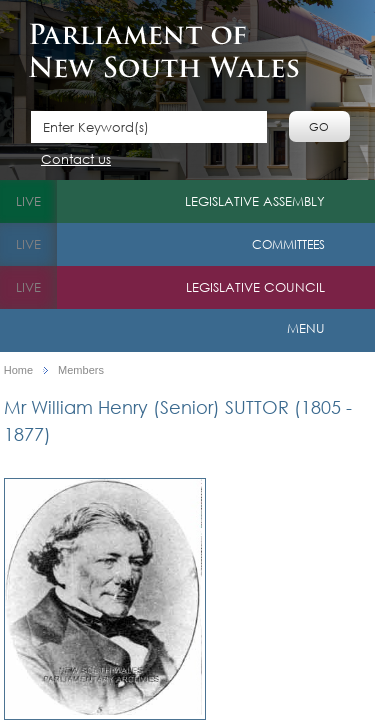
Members (81, 370)
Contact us (76, 160)
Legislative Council (255, 287)
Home (18, 370)
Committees (288, 244)
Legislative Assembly (255, 201)
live (28, 201)
